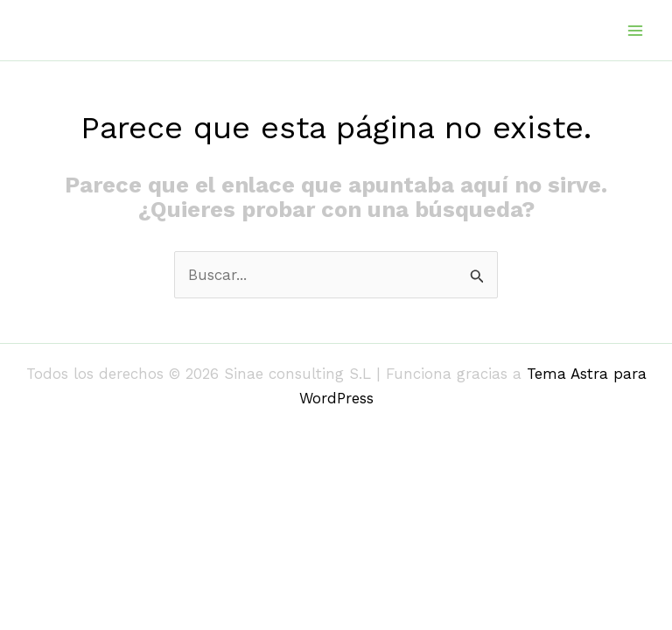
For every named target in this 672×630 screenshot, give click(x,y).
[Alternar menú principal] (635, 31)
